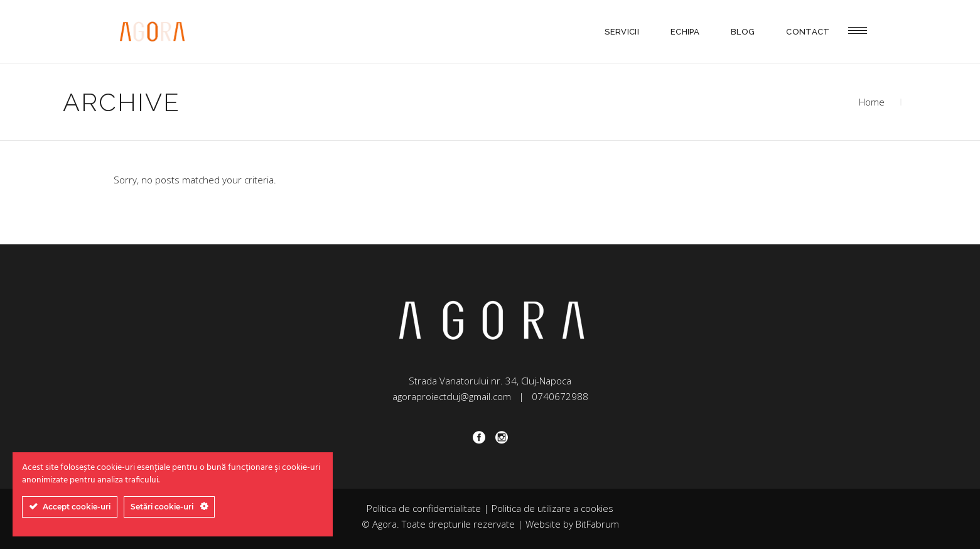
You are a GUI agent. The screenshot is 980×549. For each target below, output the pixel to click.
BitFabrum (597, 524)
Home (872, 102)
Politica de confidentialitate (424, 508)
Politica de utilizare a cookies (552, 508)
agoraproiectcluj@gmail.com (452, 396)
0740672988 (560, 396)
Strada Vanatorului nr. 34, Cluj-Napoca (490, 381)
